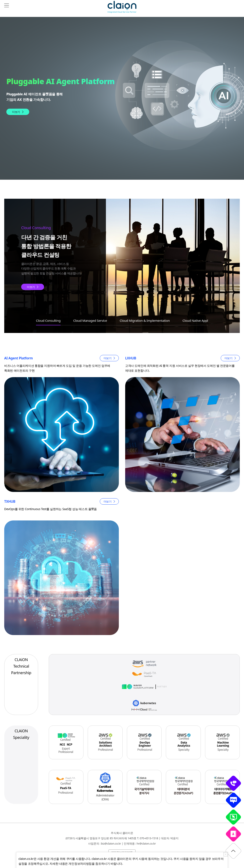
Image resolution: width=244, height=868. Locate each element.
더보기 (16, 112)
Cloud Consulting (48, 320)
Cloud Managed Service (90, 320)
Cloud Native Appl (195, 320)
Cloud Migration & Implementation (145, 320)
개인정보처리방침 (122, 852)
